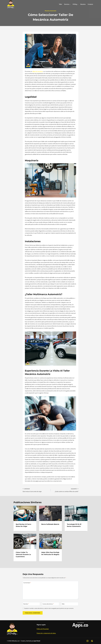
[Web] (70, 604)
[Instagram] (87, 641)
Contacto (90, 4)
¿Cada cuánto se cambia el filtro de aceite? (65, 490)
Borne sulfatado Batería (50, 524)
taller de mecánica (38, 71)
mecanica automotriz (50, 11)
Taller (60, 4)
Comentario (27, 583)
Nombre (26, 604)
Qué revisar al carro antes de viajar (36, 490)
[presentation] (25, 513)
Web (63, 604)
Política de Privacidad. (43, 629)
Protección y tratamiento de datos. (46, 633)
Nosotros (83, 4)
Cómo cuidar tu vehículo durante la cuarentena (23, 554)
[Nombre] (31, 604)
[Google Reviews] (92, 641)
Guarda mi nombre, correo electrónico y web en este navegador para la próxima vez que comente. (49, 608)
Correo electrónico (48, 604)
